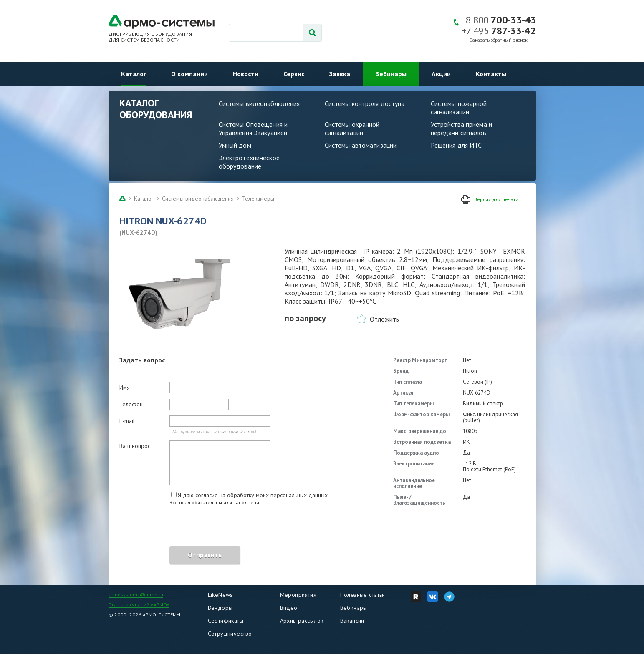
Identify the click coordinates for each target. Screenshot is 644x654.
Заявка (340, 74)
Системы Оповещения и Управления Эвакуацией (253, 128)
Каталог (134, 74)
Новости (246, 74)
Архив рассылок (302, 621)
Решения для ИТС (456, 145)
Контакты (491, 74)
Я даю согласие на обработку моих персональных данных (253, 495)
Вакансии (352, 621)
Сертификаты (226, 621)
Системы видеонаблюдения (259, 103)
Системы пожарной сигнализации (459, 108)
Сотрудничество (230, 634)
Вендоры (220, 608)
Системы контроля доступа (365, 103)
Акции (441, 74)
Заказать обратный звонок (499, 40)
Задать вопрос (142, 360)
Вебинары (391, 74)
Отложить (384, 319)
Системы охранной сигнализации (352, 128)
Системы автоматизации (361, 145)
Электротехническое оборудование (249, 162)
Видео (289, 608)
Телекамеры (258, 199)
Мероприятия (298, 595)
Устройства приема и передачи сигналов (461, 128)
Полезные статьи (363, 595)
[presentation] (183, 527)
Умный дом (235, 145)
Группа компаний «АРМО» (139, 605)
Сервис (294, 74)
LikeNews (220, 595)
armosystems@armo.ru (136, 595)
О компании (189, 74)
